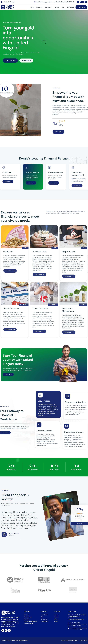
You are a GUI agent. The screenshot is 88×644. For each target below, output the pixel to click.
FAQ (63, 7)
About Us (39, 7)
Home (32, 7)
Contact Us (70, 7)
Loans (57, 7)
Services (49, 7)
